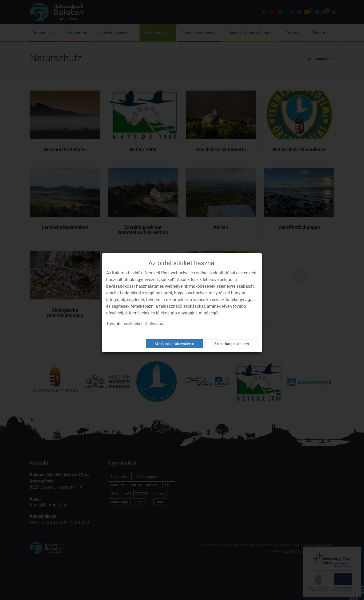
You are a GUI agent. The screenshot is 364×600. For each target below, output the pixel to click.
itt (145, 324)
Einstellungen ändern (232, 344)
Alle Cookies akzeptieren (174, 344)
